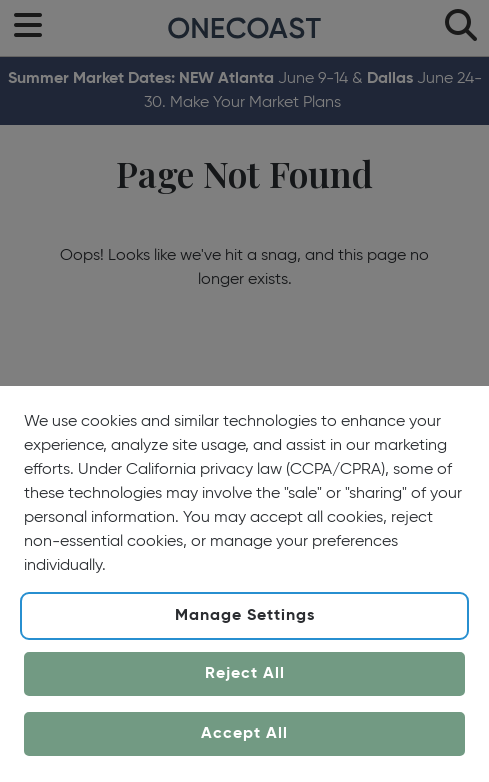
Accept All (244, 734)
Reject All (245, 674)
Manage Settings (245, 616)
